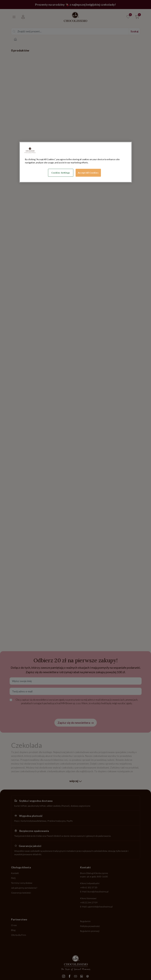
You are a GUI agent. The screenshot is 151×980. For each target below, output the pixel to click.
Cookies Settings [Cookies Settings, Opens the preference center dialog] (61, 173)
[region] (76, 162)
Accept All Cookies (88, 173)
